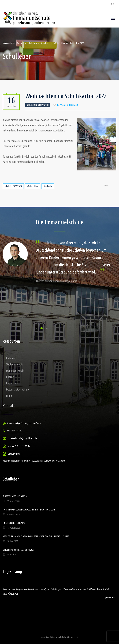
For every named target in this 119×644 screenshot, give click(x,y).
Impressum (12, 383)
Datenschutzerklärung (18, 389)
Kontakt (10, 377)
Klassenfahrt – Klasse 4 (15, 496)
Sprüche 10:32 (110, 598)
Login (9, 396)
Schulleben (32, 105)
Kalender (11, 358)
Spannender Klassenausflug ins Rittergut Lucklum (29, 510)
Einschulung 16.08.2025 (14, 523)
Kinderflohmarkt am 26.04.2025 (18, 550)
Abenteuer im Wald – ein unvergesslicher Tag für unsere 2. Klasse (36, 536)
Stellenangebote (15, 364)
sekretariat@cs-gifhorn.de (23, 438)
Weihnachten (33, 186)
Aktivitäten (43, 105)
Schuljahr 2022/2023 (13, 186)
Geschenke (48, 186)
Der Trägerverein (15, 371)
